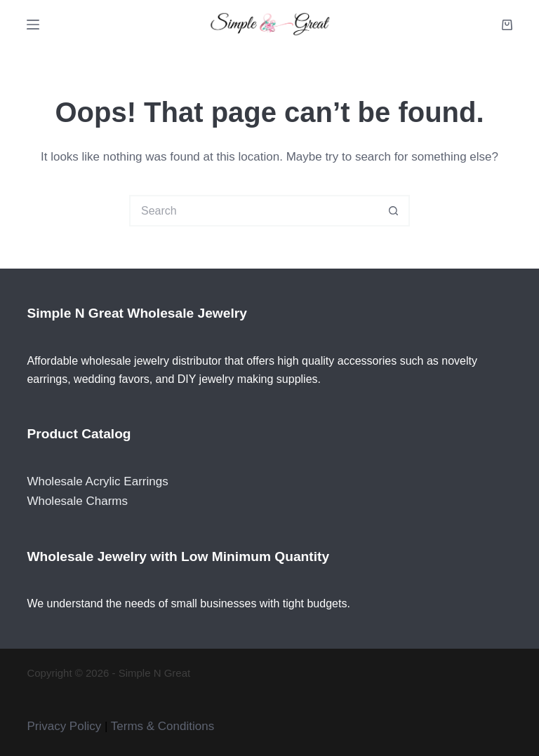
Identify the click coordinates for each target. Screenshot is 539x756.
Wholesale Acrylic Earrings (97, 481)
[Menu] (33, 25)
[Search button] (394, 211)
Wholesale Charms (77, 501)
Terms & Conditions (162, 726)
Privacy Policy (64, 726)
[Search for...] (254, 211)
